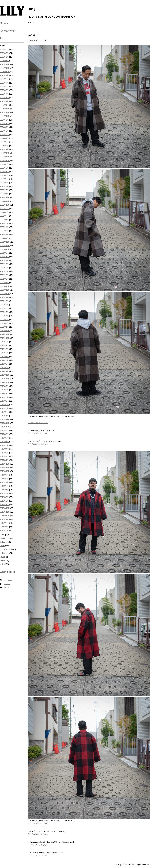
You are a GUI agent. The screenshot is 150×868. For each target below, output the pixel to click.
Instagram (6, 580)
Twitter (5, 588)
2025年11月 (5, 68)
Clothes (3, 538)
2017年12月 (5, 420)
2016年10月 (5, 471)
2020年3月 (4, 320)
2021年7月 (4, 260)
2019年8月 (4, 346)
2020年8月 (4, 301)
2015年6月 (4, 530)
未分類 (3, 564)
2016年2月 (4, 501)
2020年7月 (4, 305)
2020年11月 (5, 290)
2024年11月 (5, 112)
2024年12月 (5, 109)
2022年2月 (4, 234)
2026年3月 (4, 53)
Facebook (6, 584)
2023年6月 (4, 175)
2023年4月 (4, 183)
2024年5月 (4, 135)
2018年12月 (5, 375)
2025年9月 (4, 75)
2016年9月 (4, 475)
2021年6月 (4, 264)
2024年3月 (4, 142)
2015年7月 (4, 527)
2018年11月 (5, 379)
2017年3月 (4, 453)
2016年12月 (5, 464)
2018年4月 (4, 405)
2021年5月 (4, 268)
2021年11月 (5, 246)
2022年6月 (4, 220)
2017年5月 (4, 445)
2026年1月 (4, 61)
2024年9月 (4, 120)
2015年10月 (5, 516)
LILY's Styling (5, 549)
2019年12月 (5, 331)
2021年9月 (4, 253)
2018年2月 (4, 412)
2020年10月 (5, 294)
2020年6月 (4, 309)
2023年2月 (4, 190)
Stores (4, 23)
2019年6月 (4, 353)
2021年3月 (4, 275)
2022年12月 (5, 197)
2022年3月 (4, 231)
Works (3, 561)
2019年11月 (5, 334)
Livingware (4, 553)
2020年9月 (4, 297)
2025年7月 (4, 83)
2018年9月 (4, 386)
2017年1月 (4, 460)
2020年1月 (4, 327)
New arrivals (8, 31)
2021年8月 (4, 257)
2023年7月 (4, 172)
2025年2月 (4, 101)
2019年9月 (4, 342)
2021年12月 (5, 242)
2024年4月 (4, 138)
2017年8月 (4, 434)
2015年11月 (5, 512)
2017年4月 (4, 449)
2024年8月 (4, 124)
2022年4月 (4, 227)
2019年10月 (5, 338)
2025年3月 (4, 98)
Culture (3, 542)
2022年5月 (4, 223)
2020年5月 (4, 312)
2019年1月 (4, 371)
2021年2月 (4, 279)
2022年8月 (4, 212)
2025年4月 (4, 94)
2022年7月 (4, 216)
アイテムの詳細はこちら (38, 423)
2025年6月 (4, 87)
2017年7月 (4, 438)
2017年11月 (5, 423)
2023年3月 (4, 186)
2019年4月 (4, 360)
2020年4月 (4, 316)
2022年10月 (5, 205)
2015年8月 (4, 523)
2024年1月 (4, 149)
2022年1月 (4, 238)
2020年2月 (4, 323)
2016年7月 (4, 482)
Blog (3, 39)
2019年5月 (4, 357)
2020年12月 (5, 286)
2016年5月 (4, 490)
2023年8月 (4, 168)
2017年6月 (4, 442)
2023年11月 (5, 157)
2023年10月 (5, 161)
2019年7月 (4, 349)
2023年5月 (4, 179)
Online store (7, 572)
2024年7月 (4, 127)
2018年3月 (4, 408)
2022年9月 (4, 209)
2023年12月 (5, 153)
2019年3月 (4, 364)
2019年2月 (4, 368)
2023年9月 (4, 164)
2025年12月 (5, 64)
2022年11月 (5, 201)
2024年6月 (4, 131)
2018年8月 (4, 390)
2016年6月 (4, 486)
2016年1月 (4, 505)
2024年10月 (5, 116)
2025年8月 (4, 79)
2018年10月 (5, 383)
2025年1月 (4, 105)
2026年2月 (4, 57)
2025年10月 (5, 72)
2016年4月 (4, 493)
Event (2, 546)
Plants (3, 557)
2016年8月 (4, 479)
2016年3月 (4, 497)
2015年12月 (5, 508)
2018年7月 (4, 394)
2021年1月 (4, 283)
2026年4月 (4, 50)
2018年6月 (4, 397)
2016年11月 (5, 468)
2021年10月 (5, 249)
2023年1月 (4, 194)
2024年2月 (4, 146)
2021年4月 (4, 271)
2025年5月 (4, 90)
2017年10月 (5, 427)
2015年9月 (4, 519)
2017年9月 (4, 431)
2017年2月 (4, 457)
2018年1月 (4, 416)
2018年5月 (4, 401)
